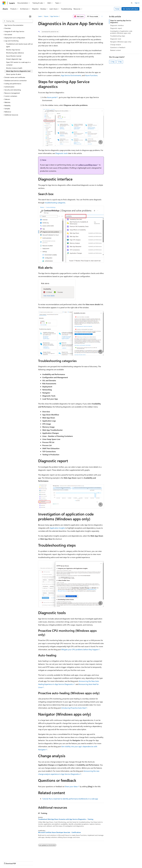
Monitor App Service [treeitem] (13, 50)
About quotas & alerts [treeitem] (14, 74)
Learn (40, 16)
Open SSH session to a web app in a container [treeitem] (18, 64)
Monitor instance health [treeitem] (14, 68)
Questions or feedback (118, 47)
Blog (30, 861)
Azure (46, 16)
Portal (117, 9)
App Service (54, 16)
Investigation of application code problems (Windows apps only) (121, 32)
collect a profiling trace (88, 165)
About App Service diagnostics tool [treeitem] (18, 71)
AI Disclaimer (7, 861)
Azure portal (52, 97)
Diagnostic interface (117, 25)
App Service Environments (71, 75)
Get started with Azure (130, 9)
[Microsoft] (4, 3)
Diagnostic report (116, 28)
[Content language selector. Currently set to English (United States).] (13, 856)
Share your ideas (71, 786)
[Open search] (132, 3)
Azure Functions (91, 75)
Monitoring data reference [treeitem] (15, 53)
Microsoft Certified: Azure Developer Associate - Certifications (59, 832)
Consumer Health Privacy (63, 861)
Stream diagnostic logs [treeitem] (14, 59)
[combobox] (18, 21)
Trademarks (91, 861)
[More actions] (102, 16)
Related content (116, 50)
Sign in (137, 3)
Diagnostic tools (62, 153)
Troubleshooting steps (118, 36)
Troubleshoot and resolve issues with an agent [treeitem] (19, 45)
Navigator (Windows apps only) (121, 42)
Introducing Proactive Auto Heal (73, 708)
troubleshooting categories (55, 203)
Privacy (48, 861)
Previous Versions (20, 861)
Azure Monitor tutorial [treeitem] (14, 56)
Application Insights (57, 528)
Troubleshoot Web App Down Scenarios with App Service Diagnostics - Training (66, 819)
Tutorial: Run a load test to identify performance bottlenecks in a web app (70, 799)
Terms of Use (80, 861)
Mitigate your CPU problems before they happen (80, 649)
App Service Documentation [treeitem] (14, 25)
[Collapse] (30, 16)
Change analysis (116, 45)
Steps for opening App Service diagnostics (121, 21)
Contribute (39, 861)
